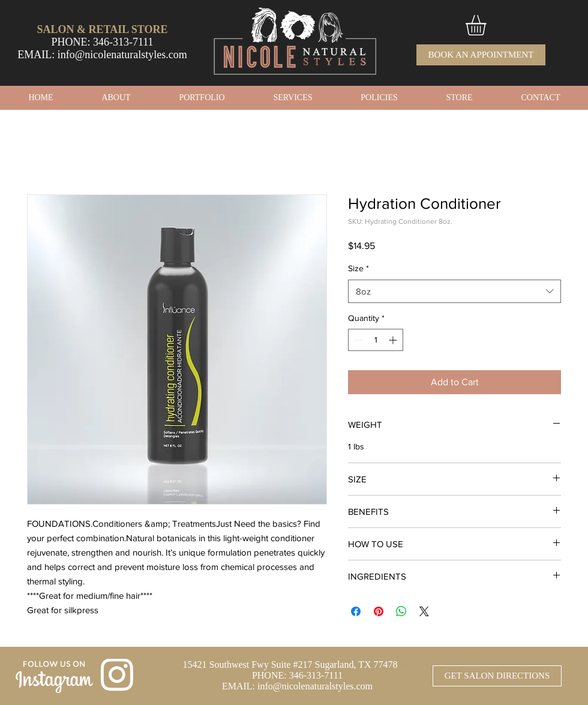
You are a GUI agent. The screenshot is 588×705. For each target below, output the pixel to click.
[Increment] (394, 340)
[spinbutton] (376, 340)
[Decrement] (357, 340)
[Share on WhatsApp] (401, 611)
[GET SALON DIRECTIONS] (497, 676)
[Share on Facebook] (356, 611)
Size (358, 268)
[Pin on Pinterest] (379, 611)
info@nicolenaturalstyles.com (122, 55)
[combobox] (454, 291)
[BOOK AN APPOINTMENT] (481, 55)
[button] (488, 25)
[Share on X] (424, 611)
